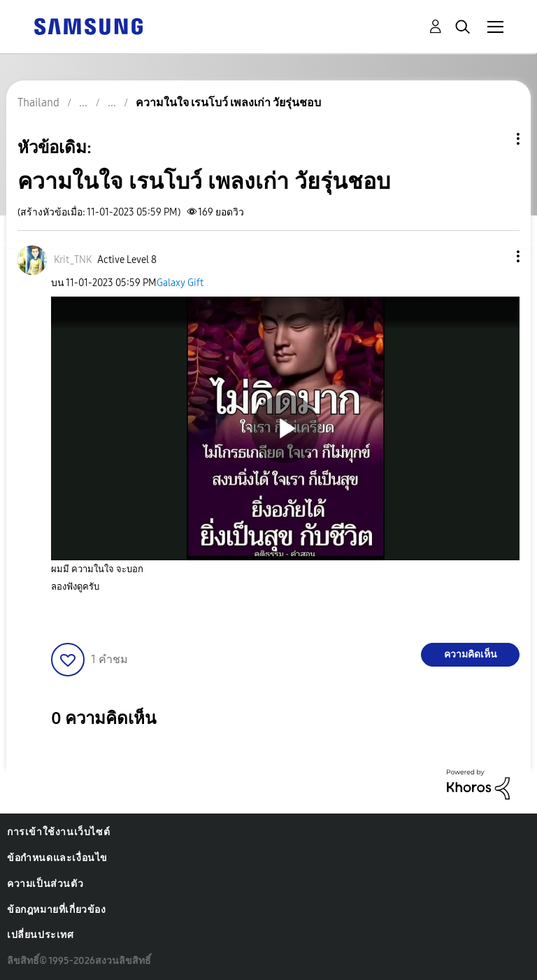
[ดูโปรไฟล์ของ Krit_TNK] (73, 260)
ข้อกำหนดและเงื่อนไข (57, 858)
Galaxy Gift (180, 283)
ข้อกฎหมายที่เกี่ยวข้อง (57, 910)
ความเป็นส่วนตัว (45, 884)
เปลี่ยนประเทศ (41, 935)
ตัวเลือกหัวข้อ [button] (494, 139)
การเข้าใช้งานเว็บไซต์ (58, 832)
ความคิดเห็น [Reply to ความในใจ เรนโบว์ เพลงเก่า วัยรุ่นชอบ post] (471, 654)
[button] (495, 256)
